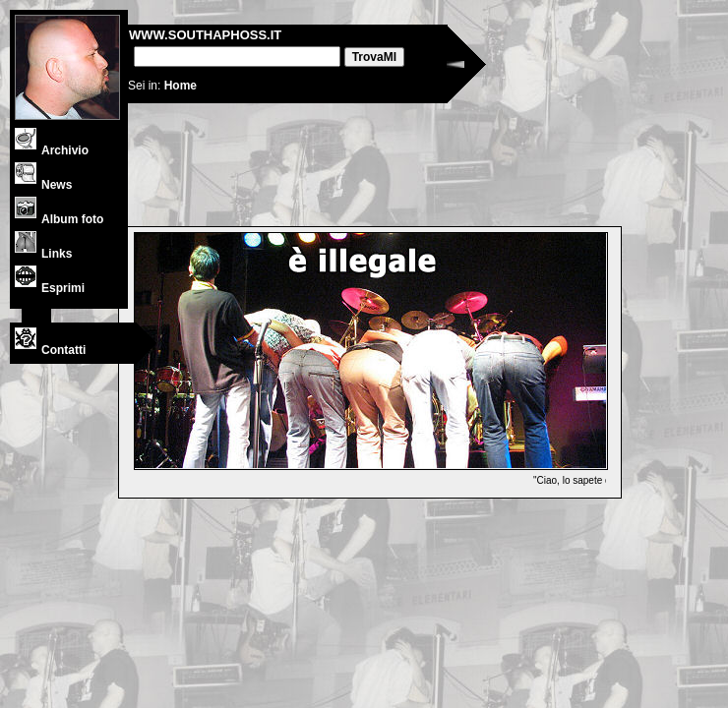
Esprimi (50, 288)
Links (43, 254)
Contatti (50, 350)
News (43, 185)
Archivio (52, 150)
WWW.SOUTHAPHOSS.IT (205, 35)
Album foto (59, 219)
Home (181, 86)
